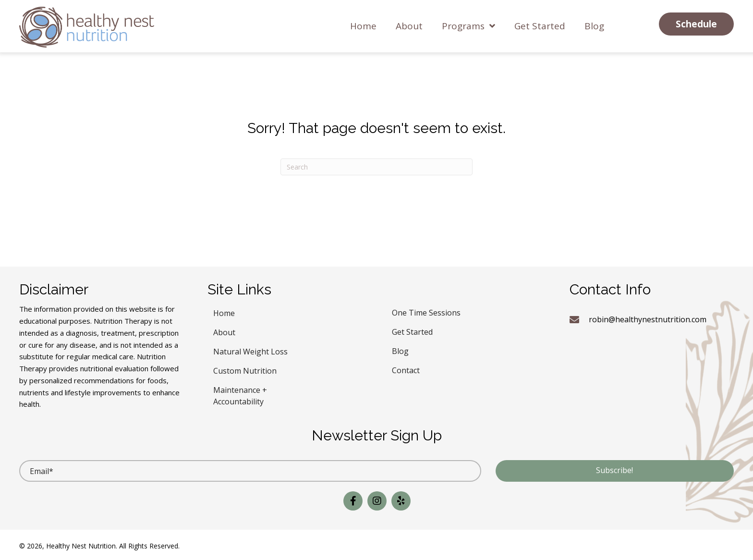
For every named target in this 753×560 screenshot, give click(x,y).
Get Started (412, 331)
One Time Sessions (426, 311)
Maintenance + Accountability (240, 395)
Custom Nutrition (245, 370)
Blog (400, 350)
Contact (406, 369)
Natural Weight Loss (250, 350)
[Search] (376, 167)
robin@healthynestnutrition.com (648, 319)
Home (224, 312)
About (224, 331)
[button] (696, 24)
